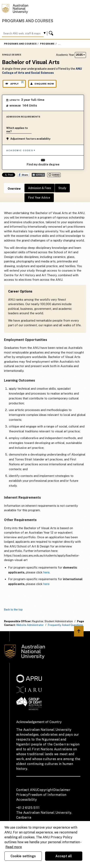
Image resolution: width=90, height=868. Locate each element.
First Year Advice (39, 198)
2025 (80, 55)
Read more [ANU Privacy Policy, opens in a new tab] (14, 847)
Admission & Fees (40, 188)
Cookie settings (23, 856)
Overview (14, 189)
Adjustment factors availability (28, 139)
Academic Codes (21, 150)
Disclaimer (62, 790)
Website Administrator (30, 625)
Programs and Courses (28, 21)
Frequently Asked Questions (65, 625)
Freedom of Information (47, 795)
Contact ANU (27, 790)
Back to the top (13, 610)
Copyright (45, 790)
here (46, 572)
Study (62, 188)
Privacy (22, 795)
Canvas (54, 175)
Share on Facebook (23, 175)
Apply (14, 83)
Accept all (64, 856)
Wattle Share (38, 175)
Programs (47, 44)
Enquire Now (42, 84)
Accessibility (26, 800)
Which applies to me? (17, 130)
